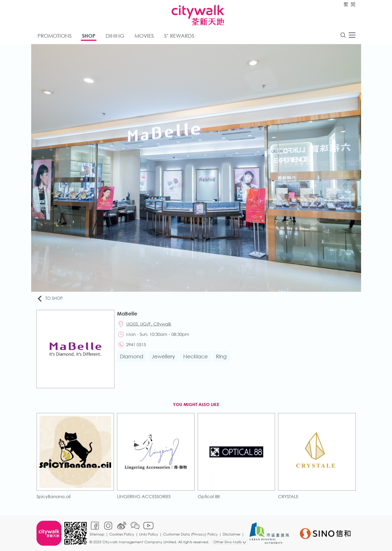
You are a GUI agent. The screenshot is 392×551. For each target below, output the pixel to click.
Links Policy (149, 534)
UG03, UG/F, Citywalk (149, 324)
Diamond (132, 356)
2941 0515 (136, 345)
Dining (115, 36)
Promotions (55, 36)
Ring (221, 356)
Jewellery (163, 356)
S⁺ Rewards (179, 36)
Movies (144, 36)
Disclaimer (232, 534)
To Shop (50, 299)
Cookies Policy (122, 534)
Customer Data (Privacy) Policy (190, 534)
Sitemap (97, 534)
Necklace (195, 356)
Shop (89, 36)
